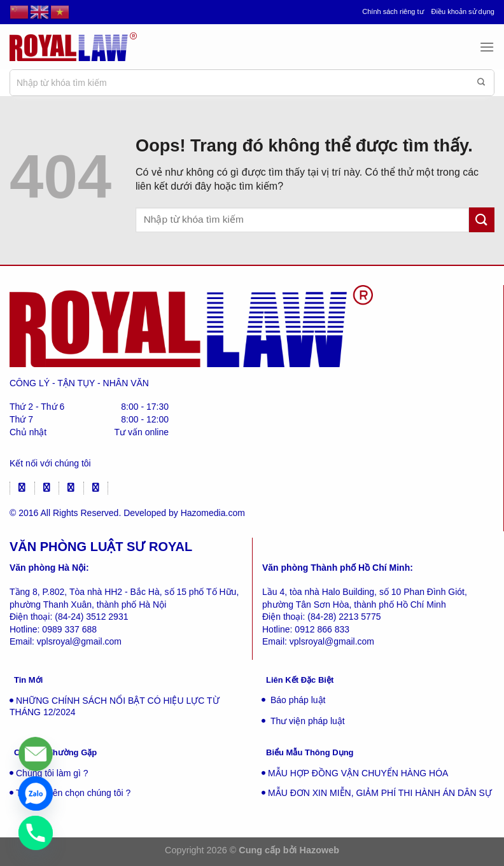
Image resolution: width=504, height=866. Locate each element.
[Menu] (487, 47)
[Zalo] (36, 793)
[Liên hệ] (36, 754)
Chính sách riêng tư (393, 11)
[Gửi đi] (481, 83)
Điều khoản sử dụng (463, 11)
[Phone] (36, 833)
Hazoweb (319, 850)
